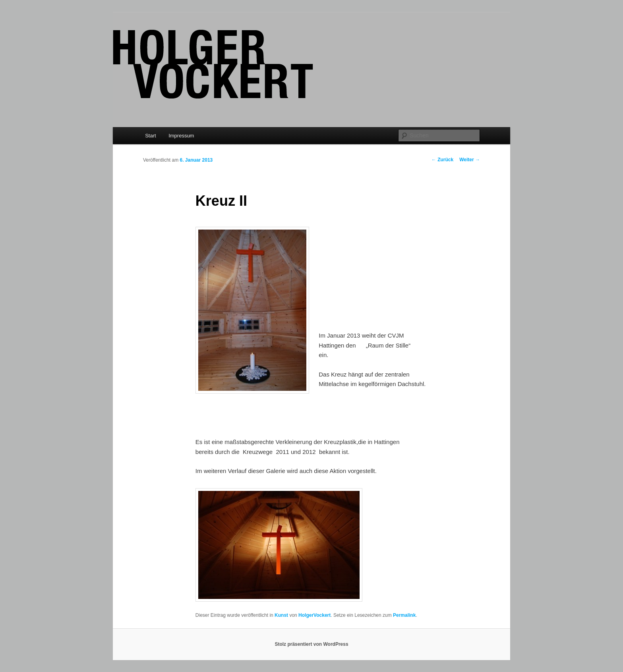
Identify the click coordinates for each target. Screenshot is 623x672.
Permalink (404, 615)
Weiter (470, 160)
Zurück (442, 160)
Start (150, 136)
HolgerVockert (314, 615)
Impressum (181, 136)
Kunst (281, 615)
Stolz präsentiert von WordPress (311, 644)
